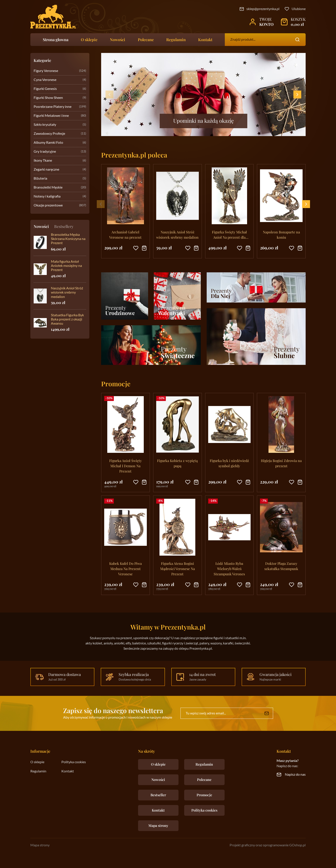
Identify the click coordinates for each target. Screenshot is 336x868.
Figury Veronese (60, 71)
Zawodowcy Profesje (60, 134)
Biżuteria (60, 179)
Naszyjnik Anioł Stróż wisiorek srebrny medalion (67, 292)
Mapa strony (158, 825)
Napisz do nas (295, 775)
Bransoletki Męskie (60, 188)
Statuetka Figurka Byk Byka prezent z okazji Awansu (67, 319)
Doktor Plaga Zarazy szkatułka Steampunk (281, 566)
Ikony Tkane (60, 161)
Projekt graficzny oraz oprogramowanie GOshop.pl (268, 845)
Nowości (118, 40)
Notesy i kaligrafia (60, 197)
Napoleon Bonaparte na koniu (281, 235)
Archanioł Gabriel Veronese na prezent (125, 235)
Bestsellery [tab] (64, 226)
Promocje (204, 795)
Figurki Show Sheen (60, 98)
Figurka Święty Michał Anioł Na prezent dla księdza (229, 235)
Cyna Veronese (60, 80)
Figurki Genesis (60, 89)
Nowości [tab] (41, 226)
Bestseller (158, 795)
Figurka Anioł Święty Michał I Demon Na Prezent (126, 466)
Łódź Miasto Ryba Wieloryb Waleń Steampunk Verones (229, 569)
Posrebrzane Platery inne (60, 107)
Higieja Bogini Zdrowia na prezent (281, 463)
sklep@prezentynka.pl (263, 9)
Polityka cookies (74, 762)
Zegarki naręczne (60, 170)
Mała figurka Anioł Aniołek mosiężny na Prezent (66, 266)
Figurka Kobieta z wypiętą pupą (177, 463)
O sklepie (89, 40)
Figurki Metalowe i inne (60, 116)
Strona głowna (56, 40)
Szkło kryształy (60, 125)
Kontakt (205, 40)
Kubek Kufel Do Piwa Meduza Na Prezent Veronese (126, 569)
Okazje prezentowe (60, 206)
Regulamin (176, 40)
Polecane (146, 40)
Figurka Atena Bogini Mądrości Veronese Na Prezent (178, 569)
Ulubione (299, 9)
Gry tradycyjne (60, 152)
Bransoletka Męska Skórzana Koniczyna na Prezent (68, 239)
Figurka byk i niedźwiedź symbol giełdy (229, 463)
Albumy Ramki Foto (60, 143)
